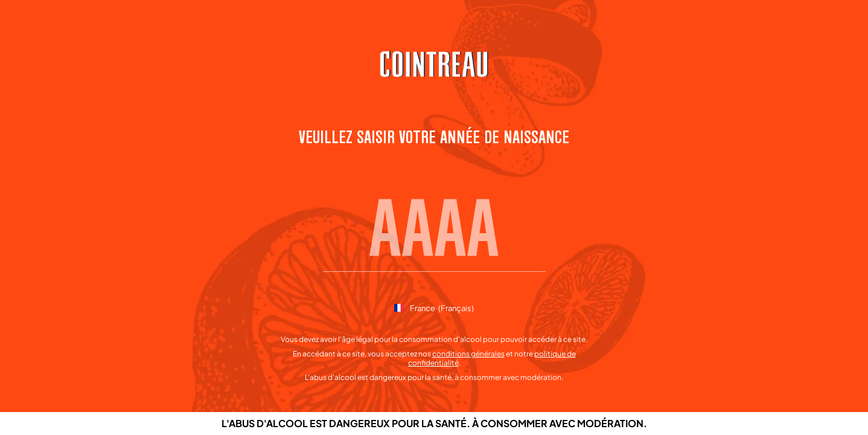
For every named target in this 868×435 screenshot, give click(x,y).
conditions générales (468, 354)
